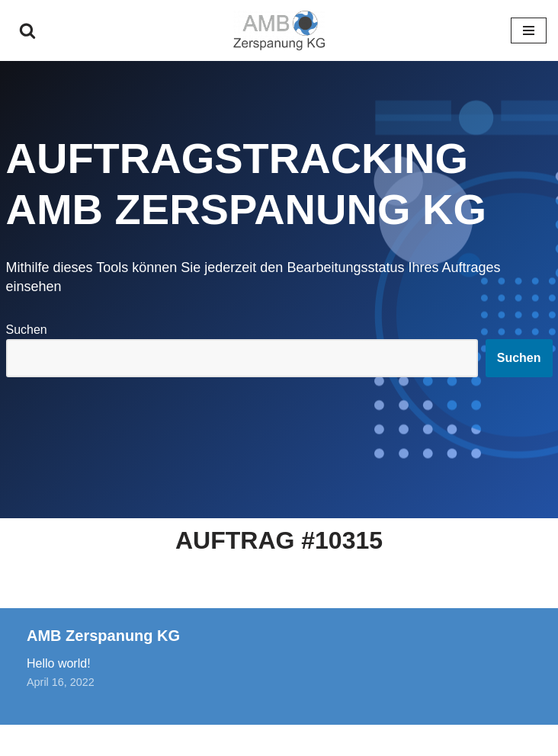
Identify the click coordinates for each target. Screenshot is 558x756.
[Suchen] (27, 30)
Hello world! (59, 663)
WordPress (341, 740)
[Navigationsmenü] (529, 30)
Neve (201, 740)
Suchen (27, 330)
